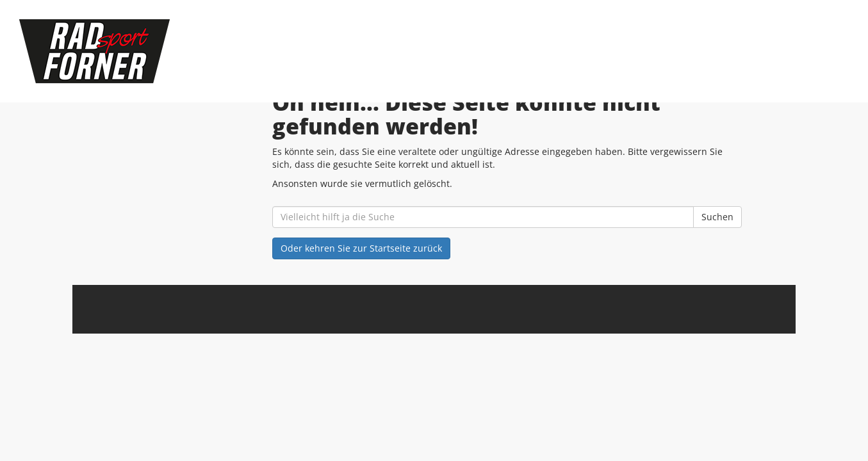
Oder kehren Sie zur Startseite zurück (361, 248)
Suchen (717, 217)
